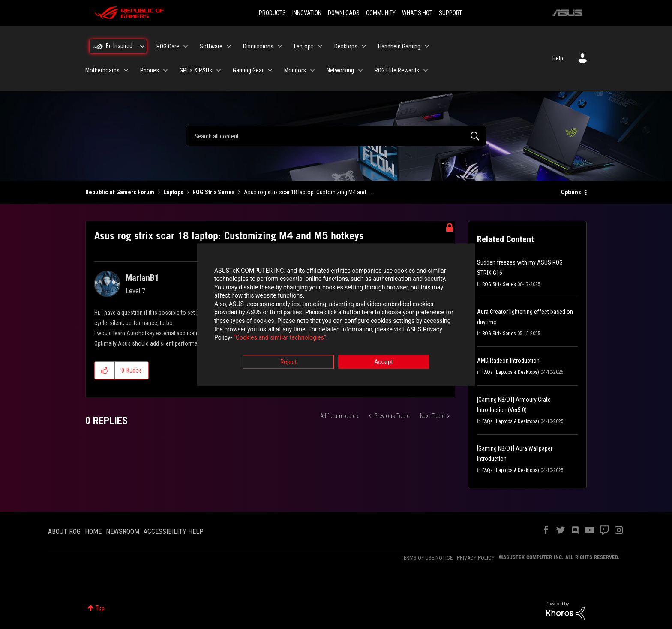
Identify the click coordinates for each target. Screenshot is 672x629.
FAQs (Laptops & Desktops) (511, 372)
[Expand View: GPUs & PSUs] (219, 70)
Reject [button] (289, 362)
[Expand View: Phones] (165, 70)
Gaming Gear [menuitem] (248, 70)
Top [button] (100, 608)
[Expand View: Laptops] (320, 46)
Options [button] (571, 192)
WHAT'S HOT (417, 13)
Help (558, 58)
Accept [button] (384, 362)
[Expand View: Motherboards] (126, 70)
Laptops (173, 192)
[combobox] (336, 136)
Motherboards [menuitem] (102, 70)
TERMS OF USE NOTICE (427, 558)
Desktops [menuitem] (346, 46)
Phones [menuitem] (150, 70)
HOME (93, 531)
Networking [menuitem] (340, 70)
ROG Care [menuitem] (168, 46)
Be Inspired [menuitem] (119, 46)
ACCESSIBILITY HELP (174, 531)
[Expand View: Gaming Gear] (270, 70)
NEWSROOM (123, 531)
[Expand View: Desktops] (364, 46)
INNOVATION (307, 13)
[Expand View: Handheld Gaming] (427, 46)
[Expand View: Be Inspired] (142, 46)
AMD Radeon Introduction (508, 361)
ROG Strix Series (214, 192)
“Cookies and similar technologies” (280, 338)
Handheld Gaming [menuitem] (399, 46)
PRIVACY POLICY (476, 558)
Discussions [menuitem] (258, 46)
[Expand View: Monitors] (312, 70)
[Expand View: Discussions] (280, 46)
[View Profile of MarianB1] (142, 278)
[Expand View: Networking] (360, 70)
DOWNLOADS (344, 13)
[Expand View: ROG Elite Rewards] (426, 70)
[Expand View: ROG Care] (186, 46)
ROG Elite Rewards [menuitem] (397, 70)
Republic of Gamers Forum (120, 192)
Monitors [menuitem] (295, 70)
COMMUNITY (381, 13)
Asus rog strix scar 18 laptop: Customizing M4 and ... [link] (307, 192)
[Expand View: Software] (229, 46)
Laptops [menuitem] (304, 46)
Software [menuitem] (211, 46)
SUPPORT (450, 13)
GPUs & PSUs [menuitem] (196, 70)
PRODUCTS (272, 13)
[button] (105, 370)
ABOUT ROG (64, 531)
